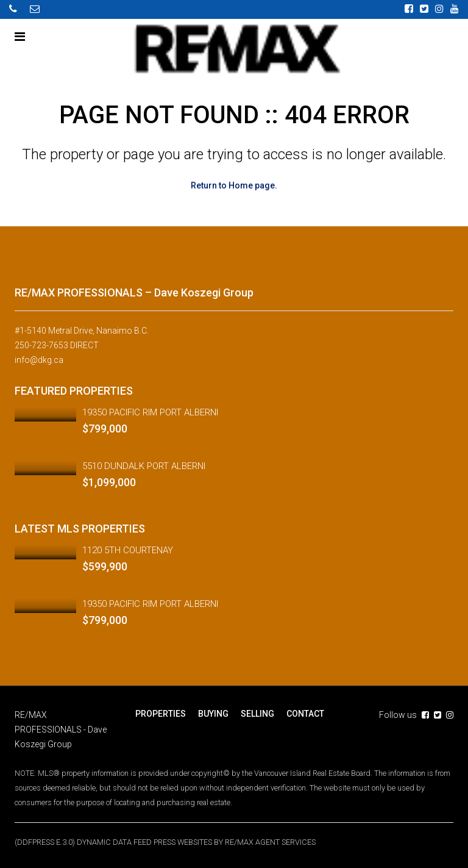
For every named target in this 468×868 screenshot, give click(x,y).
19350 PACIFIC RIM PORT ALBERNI (150, 412)
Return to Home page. (234, 185)
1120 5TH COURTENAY (128, 550)
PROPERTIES (161, 714)
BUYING (213, 714)
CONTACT (305, 714)
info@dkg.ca (39, 360)
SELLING (257, 714)
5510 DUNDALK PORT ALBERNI (144, 466)
